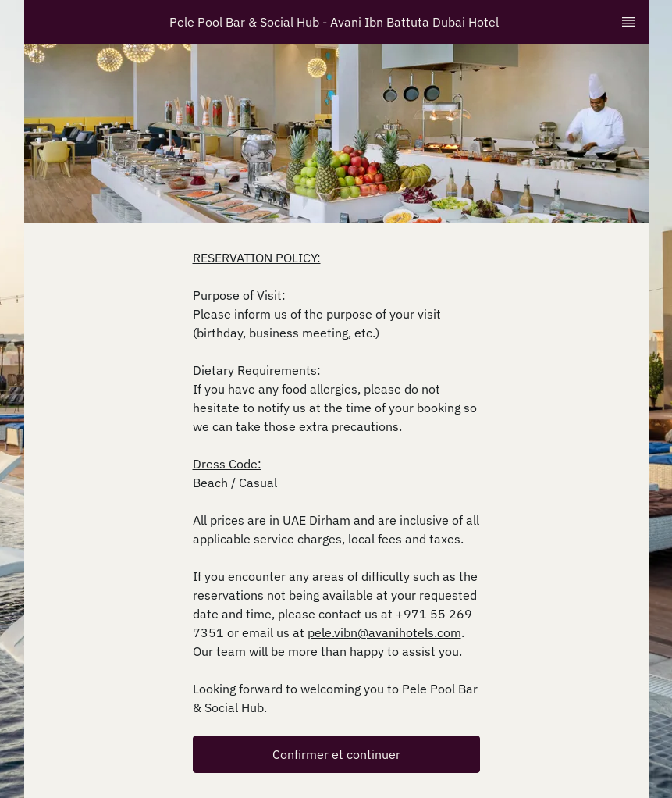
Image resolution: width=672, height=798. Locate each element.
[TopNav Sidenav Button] (628, 22)
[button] (336, 754)
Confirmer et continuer (336, 754)
